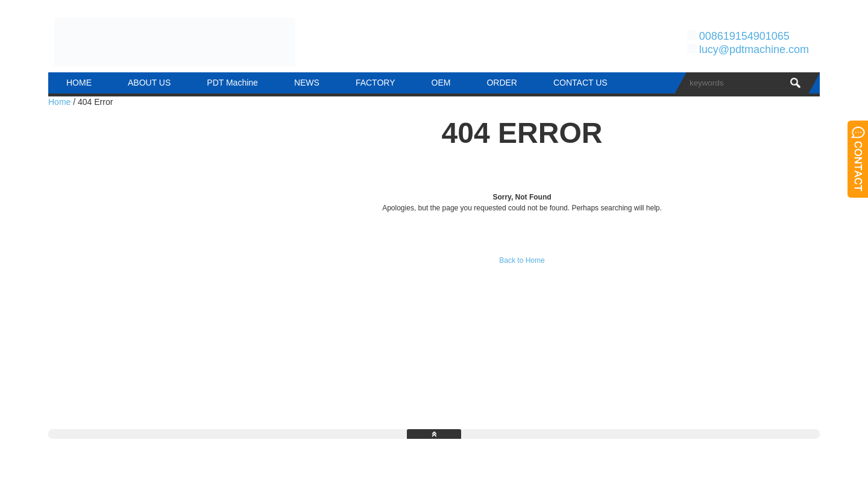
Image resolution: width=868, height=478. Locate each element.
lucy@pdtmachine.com (754, 49)
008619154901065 (744, 36)
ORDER (502, 83)
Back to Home (522, 260)
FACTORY (376, 83)
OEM (441, 83)
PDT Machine (232, 83)
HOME (79, 83)
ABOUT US (149, 83)
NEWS (307, 83)
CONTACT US (580, 83)
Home (59, 102)
